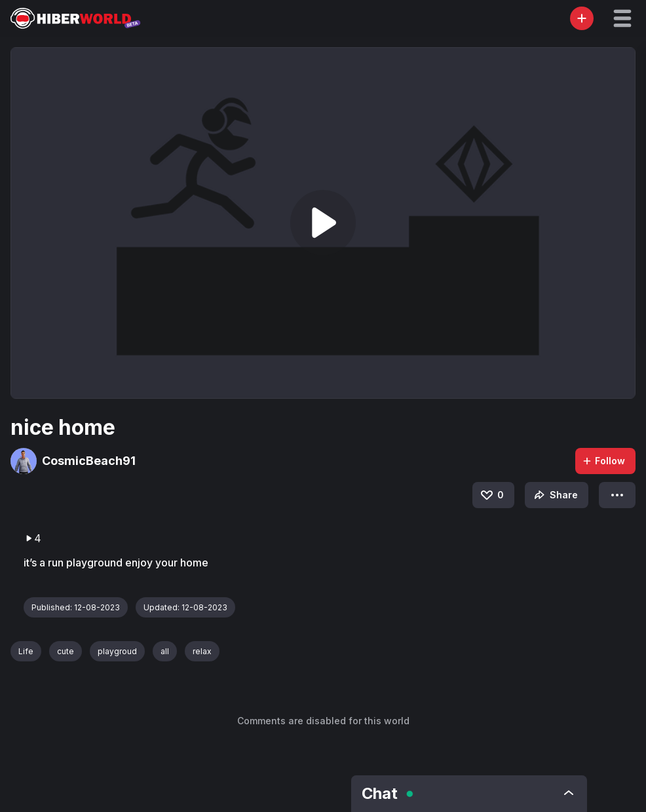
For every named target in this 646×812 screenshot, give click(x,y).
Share (555, 495)
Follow (603, 461)
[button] (622, 18)
